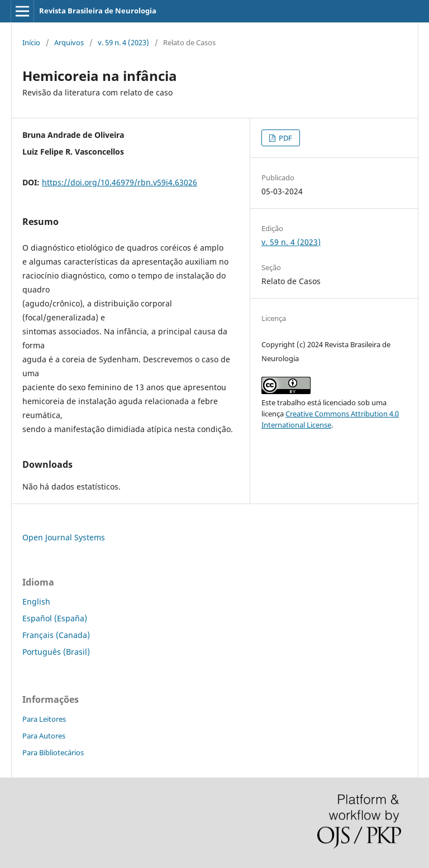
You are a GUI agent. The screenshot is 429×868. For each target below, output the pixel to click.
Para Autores (44, 736)
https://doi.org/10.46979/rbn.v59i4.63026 (120, 182)
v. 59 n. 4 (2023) (123, 42)
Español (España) (55, 618)
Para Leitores (44, 719)
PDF (285, 138)
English (36, 601)
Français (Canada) (56, 635)
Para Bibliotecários (53, 752)
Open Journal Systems (64, 537)
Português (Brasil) (56, 652)
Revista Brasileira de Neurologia (98, 11)
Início (31, 42)
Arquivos (69, 42)
